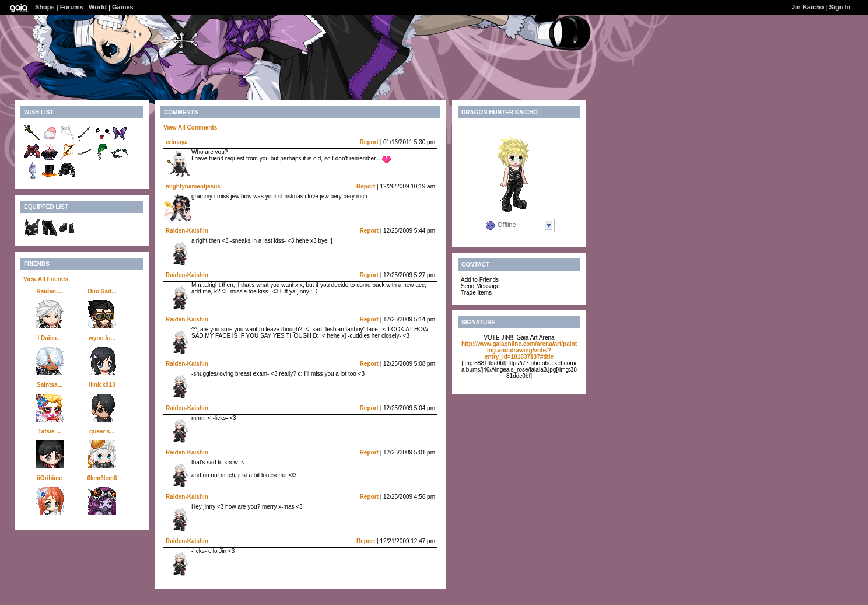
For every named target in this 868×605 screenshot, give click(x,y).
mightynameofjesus (193, 186)
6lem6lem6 (102, 478)
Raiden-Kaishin (187, 231)
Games (123, 7)
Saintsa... (50, 385)
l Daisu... (49, 338)
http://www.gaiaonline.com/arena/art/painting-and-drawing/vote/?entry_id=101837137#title (519, 350)
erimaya (177, 142)
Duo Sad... (102, 291)
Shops (45, 7)
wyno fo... (102, 338)
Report (369, 142)
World (98, 7)
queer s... (102, 431)
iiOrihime (49, 478)
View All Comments (190, 127)
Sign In (840, 7)
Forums (72, 7)
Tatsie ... (49, 431)
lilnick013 (102, 385)
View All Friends (46, 279)
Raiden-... (49, 291)
